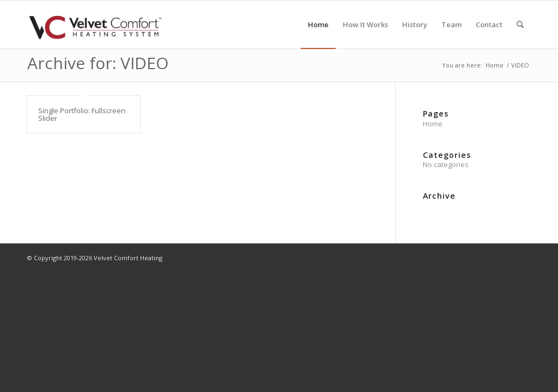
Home (433, 124)
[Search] (520, 24)
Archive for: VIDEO (98, 63)
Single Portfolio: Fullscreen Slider (82, 114)
